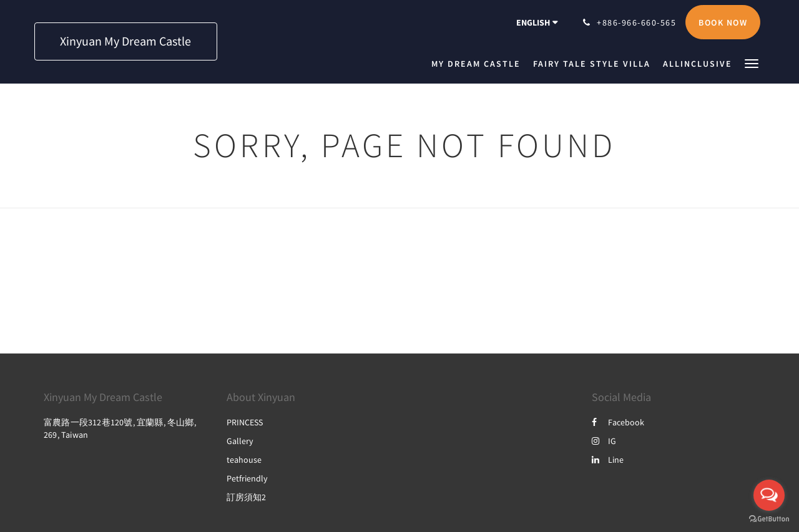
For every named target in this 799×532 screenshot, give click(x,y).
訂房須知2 (246, 497)
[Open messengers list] (769, 495)
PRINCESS (245, 422)
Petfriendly (247, 478)
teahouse (244, 460)
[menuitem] (479, 64)
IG (604, 441)
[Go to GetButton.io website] (769, 519)
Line (608, 460)
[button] (752, 63)
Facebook (618, 422)
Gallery (240, 441)
